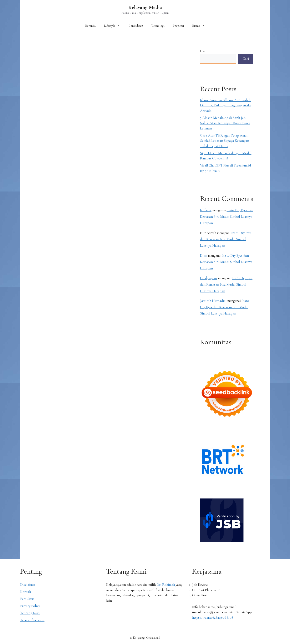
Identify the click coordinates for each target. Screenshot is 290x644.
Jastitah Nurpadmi (213, 301)
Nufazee (206, 210)
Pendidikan (136, 26)
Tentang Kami (30, 613)
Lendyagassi (209, 278)
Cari (203, 51)
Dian (204, 255)
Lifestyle (114, 26)
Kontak (26, 592)
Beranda (90, 26)
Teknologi (158, 26)
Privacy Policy (30, 606)
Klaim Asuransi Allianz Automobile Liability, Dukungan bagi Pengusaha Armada (226, 105)
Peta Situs (27, 599)
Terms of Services (32, 620)
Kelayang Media (145, 7)
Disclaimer (28, 585)
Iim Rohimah (166, 585)
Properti (178, 26)
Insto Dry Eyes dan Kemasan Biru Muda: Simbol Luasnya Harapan (227, 216)
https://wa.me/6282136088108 (213, 617)
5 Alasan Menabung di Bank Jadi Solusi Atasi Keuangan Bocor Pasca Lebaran (225, 123)
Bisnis (201, 26)
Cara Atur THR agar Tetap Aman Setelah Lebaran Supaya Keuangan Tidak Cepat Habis (225, 141)
